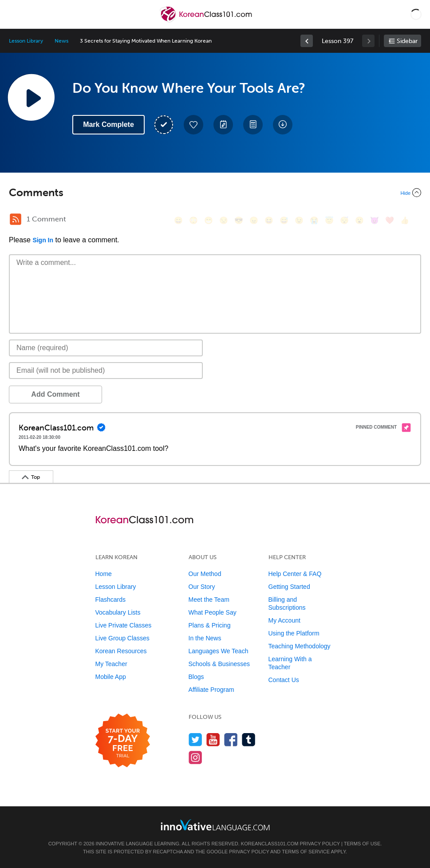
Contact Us (284, 680)
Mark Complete (108, 124)
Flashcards (110, 600)
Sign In (43, 240)
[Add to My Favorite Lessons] (193, 125)
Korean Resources (121, 651)
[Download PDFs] (253, 125)
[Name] (106, 348)
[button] (416, 14)
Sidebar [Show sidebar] (407, 41)
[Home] (207, 21)
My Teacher (111, 664)
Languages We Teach (219, 651)
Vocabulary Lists (118, 612)
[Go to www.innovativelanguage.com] (215, 825)
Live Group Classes (122, 638)
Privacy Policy (320, 844)
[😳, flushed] (193, 220)
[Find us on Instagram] (195, 757)
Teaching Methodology (300, 646)
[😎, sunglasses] (239, 220)
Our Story (202, 587)
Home (104, 574)
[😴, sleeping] (344, 220)
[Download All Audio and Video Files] (283, 125)
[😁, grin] (209, 220)
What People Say (213, 612)
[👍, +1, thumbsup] (405, 220)
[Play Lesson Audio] (31, 97)
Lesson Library (26, 41)
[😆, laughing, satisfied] (269, 220)
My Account (284, 620)
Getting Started (289, 587)
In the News (205, 638)
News (61, 41)
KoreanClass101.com (270, 844)
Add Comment (55, 394)
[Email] (106, 371)
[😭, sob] (314, 220)
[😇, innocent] (329, 220)
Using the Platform (294, 633)
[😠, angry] (254, 220)
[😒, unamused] (224, 220)
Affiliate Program (211, 690)
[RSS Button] (16, 219)
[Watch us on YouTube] (213, 740)
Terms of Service (306, 852)
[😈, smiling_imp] (375, 220)
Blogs (196, 677)
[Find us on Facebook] (231, 740)
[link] (307, 41)
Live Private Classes (124, 625)
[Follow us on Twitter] (195, 740)
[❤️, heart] (390, 220)
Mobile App (111, 677)
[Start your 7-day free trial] (123, 741)
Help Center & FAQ (295, 574)
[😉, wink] (299, 220)
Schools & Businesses (219, 664)
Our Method (205, 574)
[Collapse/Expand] (215, 193)
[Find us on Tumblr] (249, 740)
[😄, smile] (178, 220)
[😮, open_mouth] (359, 220)
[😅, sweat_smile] (284, 220)
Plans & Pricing (210, 625)
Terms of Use (362, 844)
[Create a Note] (223, 125)
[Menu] (14, 14)
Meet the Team (209, 600)
